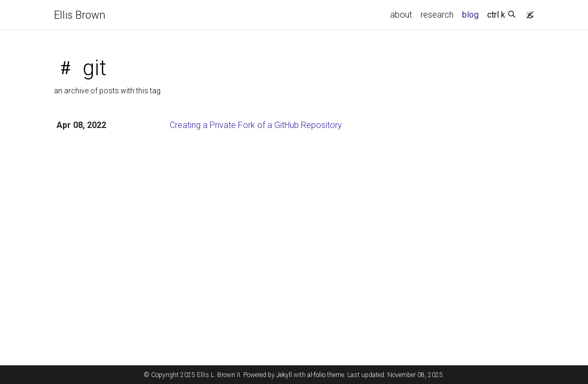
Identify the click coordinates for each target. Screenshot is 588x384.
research (437, 15)
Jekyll (284, 375)
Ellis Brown (80, 15)
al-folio (316, 375)
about (401, 15)
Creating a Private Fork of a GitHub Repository (256, 125)
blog (470, 15)
